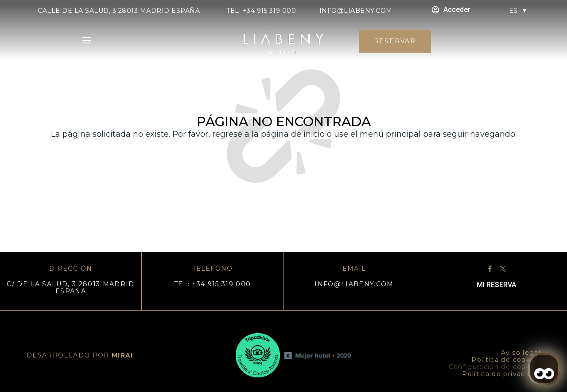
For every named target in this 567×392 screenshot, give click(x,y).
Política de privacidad (501, 374)
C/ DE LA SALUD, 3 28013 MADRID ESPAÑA (71, 288)
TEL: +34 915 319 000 (261, 11)
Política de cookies (506, 360)
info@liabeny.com (356, 11)
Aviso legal (521, 353)
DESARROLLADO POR (80, 355)
